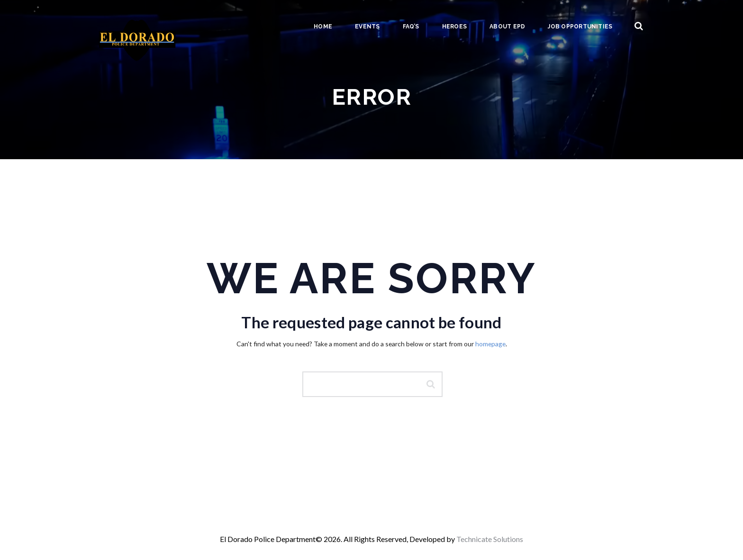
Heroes (454, 27)
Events (367, 27)
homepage (490, 344)
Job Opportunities (580, 27)
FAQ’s (411, 27)
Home (323, 27)
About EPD (507, 27)
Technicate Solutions (490, 539)
